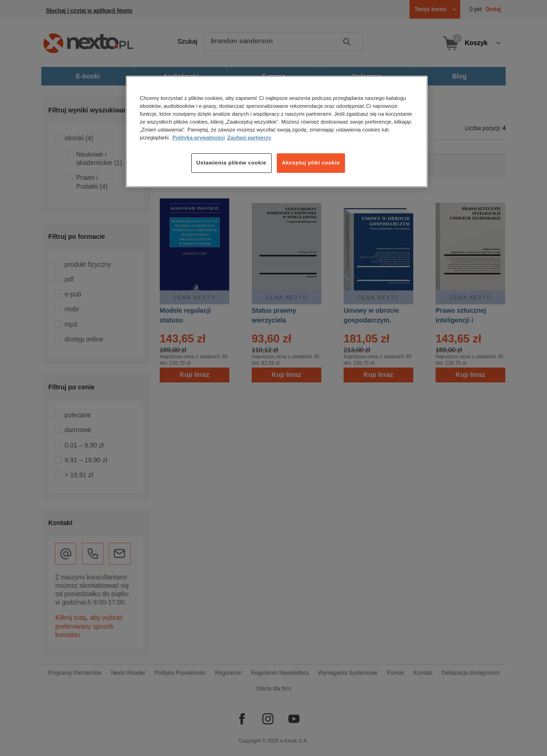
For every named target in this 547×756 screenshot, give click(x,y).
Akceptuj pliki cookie (311, 163)
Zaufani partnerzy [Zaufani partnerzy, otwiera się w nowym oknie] (249, 138)
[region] (277, 131)
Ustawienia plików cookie (231, 163)
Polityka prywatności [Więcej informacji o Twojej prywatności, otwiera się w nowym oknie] (199, 138)
